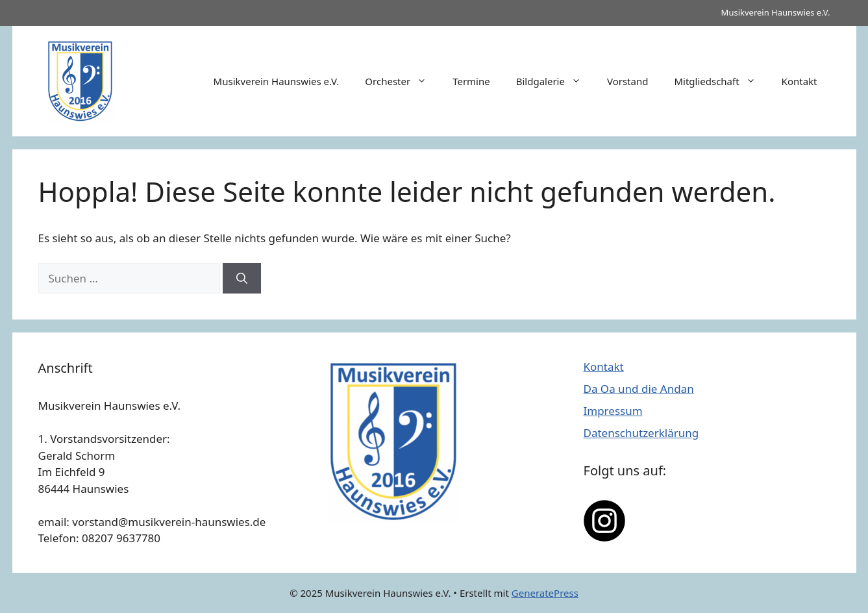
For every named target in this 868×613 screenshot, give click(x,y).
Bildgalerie (555, 81)
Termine (471, 81)
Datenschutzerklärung (641, 433)
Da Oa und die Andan (639, 389)
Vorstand (627, 81)
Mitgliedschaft (721, 81)
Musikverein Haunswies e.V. (277, 81)
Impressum (613, 411)
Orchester (402, 81)
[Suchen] (242, 279)
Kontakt (800, 81)
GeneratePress (545, 593)
